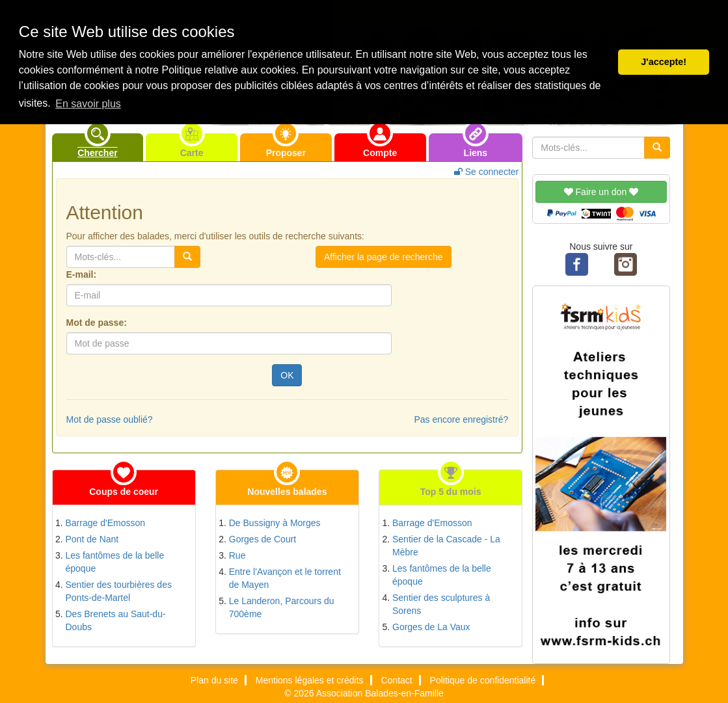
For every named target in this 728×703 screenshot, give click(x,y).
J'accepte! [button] (664, 62)
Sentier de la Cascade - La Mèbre (446, 546)
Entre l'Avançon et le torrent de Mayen (285, 578)
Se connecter (486, 172)
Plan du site (214, 680)
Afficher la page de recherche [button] (384, 257)
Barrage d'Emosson (106, 523)
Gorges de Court (263, 539)
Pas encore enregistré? (461, 419)
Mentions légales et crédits (310, 680)
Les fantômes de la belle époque (115, 562)
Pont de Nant (92, 539)
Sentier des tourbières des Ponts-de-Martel (119, 591)
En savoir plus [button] (88, 104)
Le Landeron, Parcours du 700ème (282, 607)
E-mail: (82, 274)
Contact (396, 680)
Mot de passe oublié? (110, 419)
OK (287, 375)
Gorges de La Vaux (431, 627)
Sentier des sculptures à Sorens (441, 604)
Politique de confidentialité (483, 680)
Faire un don (601, 192)
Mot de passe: (97, 323)
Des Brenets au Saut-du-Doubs (116, 620)
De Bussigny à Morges (275, 523)
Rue (237, 555)
